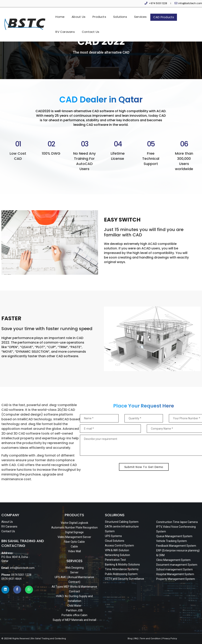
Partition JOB (74, 610)
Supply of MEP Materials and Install (74, 620)
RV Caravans (172, 14)
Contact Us (171, 28)
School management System (174, 569)
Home (42, 14)
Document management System (177, 565)
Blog (130, 639)
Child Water (74, 606)
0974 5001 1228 (21, 575)
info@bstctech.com (189, 3)
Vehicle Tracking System (172, 541)
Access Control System (119, 546)
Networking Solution (117, 555)
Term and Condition (150, 639)
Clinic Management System (173, 560)
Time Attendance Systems (122, 569)
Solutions (102, 14)
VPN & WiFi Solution (117, 550)
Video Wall (74, 551)
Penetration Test (115, 560)
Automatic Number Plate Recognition (74, 528)
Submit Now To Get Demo (144, 467)
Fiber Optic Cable (74, 542)
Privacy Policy (170, 639)
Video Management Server (74, 537)
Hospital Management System (175, 574)
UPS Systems (113, 536)
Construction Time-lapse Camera (177, 522)
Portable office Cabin (74, 615)
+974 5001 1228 (159, 3)
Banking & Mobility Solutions (122, 564)
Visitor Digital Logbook (74, 523)
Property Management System (176, 579)
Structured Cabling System (122, 522)
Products (81, 14)
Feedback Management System (176, 546)
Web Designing (74, 568)
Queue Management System (174, 536)
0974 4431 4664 (11, 579)
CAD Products (145, 15)
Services (122, 14)
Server (74, 572)
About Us (60, 14)
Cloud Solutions (115, 541)
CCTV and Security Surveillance (124, 579)
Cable (74, 546)
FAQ (136, 639)
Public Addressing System (121, 574)
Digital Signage (74, 532)
